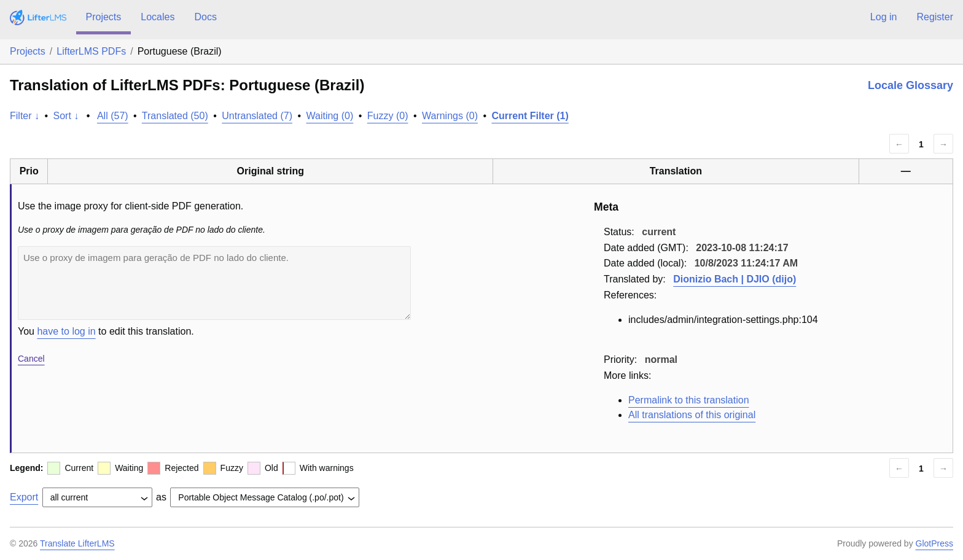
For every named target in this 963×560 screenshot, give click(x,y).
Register (935, 17)
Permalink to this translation (689, 400)
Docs (205, 17)
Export (24, 497)
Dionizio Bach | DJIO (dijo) (735, 279)
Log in (884, 17)
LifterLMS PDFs (91, 51)
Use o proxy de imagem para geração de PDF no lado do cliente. (214, 283)
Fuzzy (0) (388, 116)
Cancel (31, 359)
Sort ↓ (66, 116)
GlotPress (934, 543)
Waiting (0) (330, 116)
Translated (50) (175, 116)
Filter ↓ (25, 116)
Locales (158, 17)
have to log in (66, 331)
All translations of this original (692, 415)
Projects (104, 17)
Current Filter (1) (530, 116)
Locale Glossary (910, 85)
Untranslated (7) (257, 116)
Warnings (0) (450, 116)
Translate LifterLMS (77, 543)
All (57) (113, 116)
